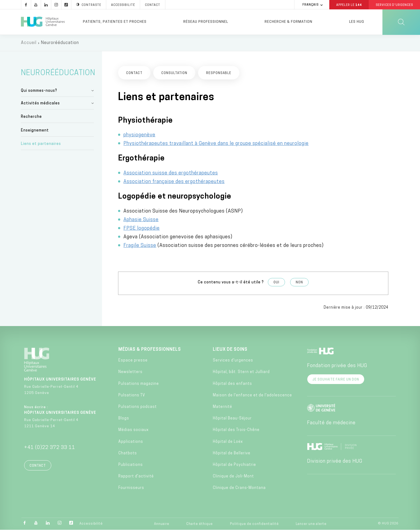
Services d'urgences (233, 361)
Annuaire (162, 524)
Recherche (31, 117)
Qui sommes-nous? (39, 91)
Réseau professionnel (206, 22)
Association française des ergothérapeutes (174, 182)
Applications (131, 442)
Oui (276, 283)
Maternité (222, 407)
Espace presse (133, 361)
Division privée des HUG (335, 461)
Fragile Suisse (140, 246)
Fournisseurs (131, 488)
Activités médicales (40, 103)
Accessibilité (91, 524)
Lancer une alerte (311, 524)
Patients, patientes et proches (115, 22)
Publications (131, 465)
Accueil (29, 43)
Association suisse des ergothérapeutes (171, 173)
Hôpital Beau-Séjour (232, 418)
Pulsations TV (132, 395)
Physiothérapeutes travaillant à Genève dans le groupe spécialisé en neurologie (216, 144)
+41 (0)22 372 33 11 (50, 448)
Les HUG (357, 22)
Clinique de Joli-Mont (233, 476)
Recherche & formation (288, 22)
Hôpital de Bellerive (232, 453)
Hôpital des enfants (232, 384)
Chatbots (128, 453)
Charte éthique (200, 524)
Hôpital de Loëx (228, 442)
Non (299, 283)
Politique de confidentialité (254, 524)
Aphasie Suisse (141, 220)
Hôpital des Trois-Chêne (236, 430)
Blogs (124, 418)
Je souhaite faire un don (336, 380)
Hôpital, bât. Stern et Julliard (241, 372)
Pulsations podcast (138, 407)
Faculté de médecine (331, 423)
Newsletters (130, 372)
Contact (38, 466)
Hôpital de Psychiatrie (234, 465)
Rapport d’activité (136, 476)
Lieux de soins (230, 350)
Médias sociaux (134, 430)
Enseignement (35, 131)
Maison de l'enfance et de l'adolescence (252, 395)
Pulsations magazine (139, 384)
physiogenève (139, 135)
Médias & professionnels (150, 350)
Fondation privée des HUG (337, 366)
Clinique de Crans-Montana (239, 488)
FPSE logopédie (142, 229)
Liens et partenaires (41, 144)
